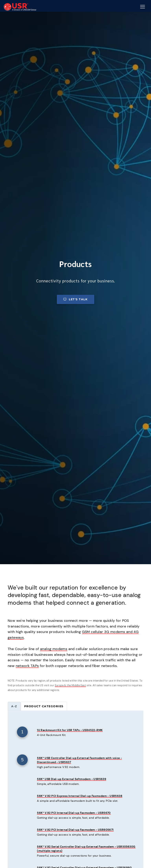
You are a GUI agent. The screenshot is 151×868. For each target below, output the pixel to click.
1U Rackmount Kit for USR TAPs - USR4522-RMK (70, 730)
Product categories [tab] (44, 706)
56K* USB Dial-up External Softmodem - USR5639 (72, 779)
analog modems (54, 649)
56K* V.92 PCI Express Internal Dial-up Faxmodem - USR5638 (80, 796)
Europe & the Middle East (70, 685)
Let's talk (75, 299)
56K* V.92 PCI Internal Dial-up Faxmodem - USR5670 (74, 813)
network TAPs (27, 666)
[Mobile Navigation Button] (143, 7)
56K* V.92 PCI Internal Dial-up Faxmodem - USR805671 (75, 830)
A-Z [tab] (14, 706)
